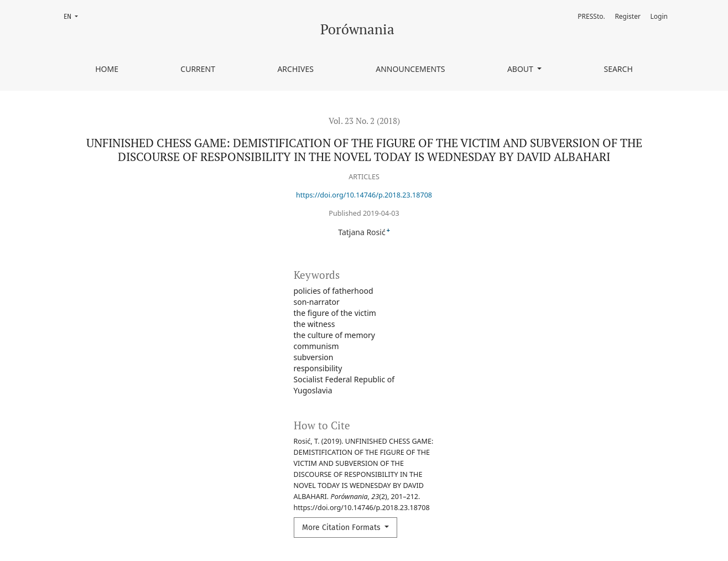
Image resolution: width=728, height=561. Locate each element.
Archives (295, 69)
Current (198, 69)
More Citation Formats (342, 528)
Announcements (410, 69)
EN (74, 16)
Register (628, 16)
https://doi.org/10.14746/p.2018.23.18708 (364, 195)
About (521, 69)
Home (107, 69)
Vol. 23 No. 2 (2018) (364, 121)
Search (618, 69)
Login (659, 16)
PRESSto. (591, 16)
